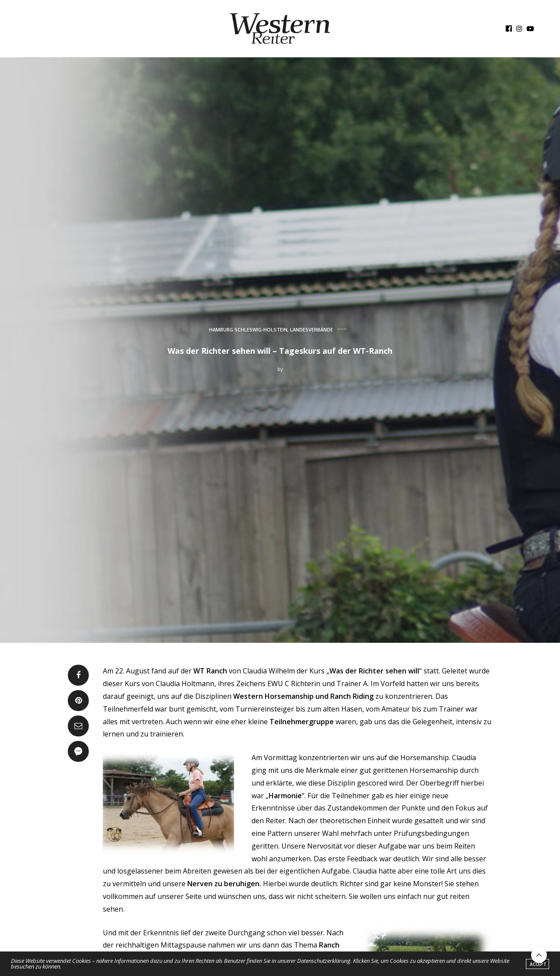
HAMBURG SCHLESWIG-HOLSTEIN (248, 329)
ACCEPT (538, 964)
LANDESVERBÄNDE (311, 329)
